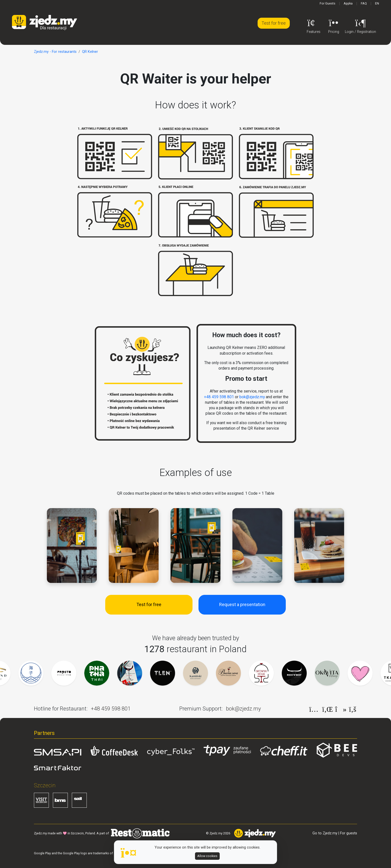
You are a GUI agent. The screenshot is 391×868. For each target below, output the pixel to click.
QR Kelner (90, 52)
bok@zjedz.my (252, 397)
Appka (348, 3)
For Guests (328, 3)
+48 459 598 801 (219, 397)
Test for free (274, 23)
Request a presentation (242, 604)
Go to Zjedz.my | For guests (335, 833)
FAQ (364, 3)
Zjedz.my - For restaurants (55, 52)
